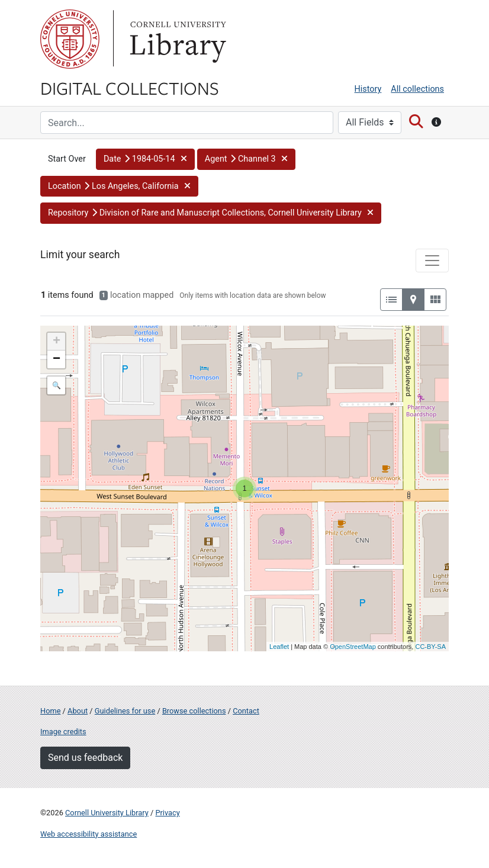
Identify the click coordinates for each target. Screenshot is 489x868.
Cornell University (70, 39)
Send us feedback (85, 758)
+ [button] (57, 342)
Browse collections (194, 711)
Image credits (63, 732)
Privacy (167, 813)
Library (176, 39)
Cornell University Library (107, 813)
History (368, 89)
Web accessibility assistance (89, 834)
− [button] (57, 359)
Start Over (67, 159)
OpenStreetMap (353, 647)
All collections (417, 89)
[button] (145, 159)
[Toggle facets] (432, 261)
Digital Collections (130, 88)
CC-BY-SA (430, 647)
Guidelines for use (125, 711)
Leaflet (279, 647)
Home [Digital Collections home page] (50, 711)
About (78, 711)
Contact (246, 711)
